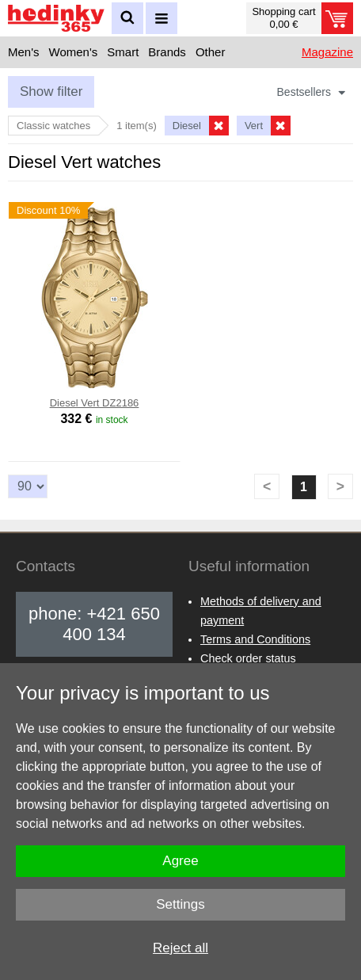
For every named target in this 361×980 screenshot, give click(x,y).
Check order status (248, 658)
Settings (180, 904)
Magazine (327, 52)
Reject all (180, 948)
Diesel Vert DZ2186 (95, 403)
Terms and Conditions (255, 639)
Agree (180, 861)
